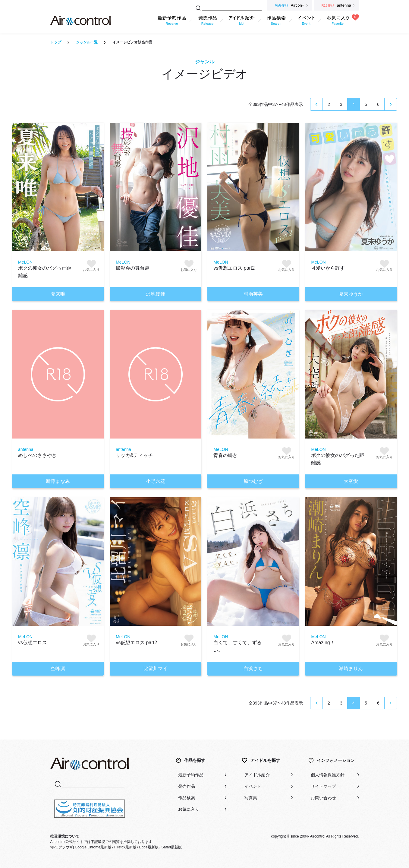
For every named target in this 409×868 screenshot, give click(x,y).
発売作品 (187, 786)
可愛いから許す (328, 268)
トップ (56, 42)
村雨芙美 (253, 294)
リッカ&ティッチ (134, 455)
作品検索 (187, 798)
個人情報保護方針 (328, 775)
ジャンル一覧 (87, 42)
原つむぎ (253, 481)
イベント (253, 786)
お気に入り (189, 809)
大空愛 (351, 481)
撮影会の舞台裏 (133, 268)
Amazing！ (323, 643)
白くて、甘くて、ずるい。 (238, 646)
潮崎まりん (351, 668)
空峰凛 (58, 668)
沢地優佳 (156, 294)
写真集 (251, 798)
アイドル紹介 (257, 775)
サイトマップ (323, 786)
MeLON (25, 262)
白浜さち (253, 668)
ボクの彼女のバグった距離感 (45, 272)
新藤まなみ (58, 481)
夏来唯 (58, 294)
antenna (26, 449)
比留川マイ (156, 668)
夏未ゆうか (351, 294)
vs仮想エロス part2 (234, 268)
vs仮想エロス (33, 643)
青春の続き (225, 455)
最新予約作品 (191, 775)
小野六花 (156, 481)
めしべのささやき (37, 455)
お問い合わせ (323, 798)
